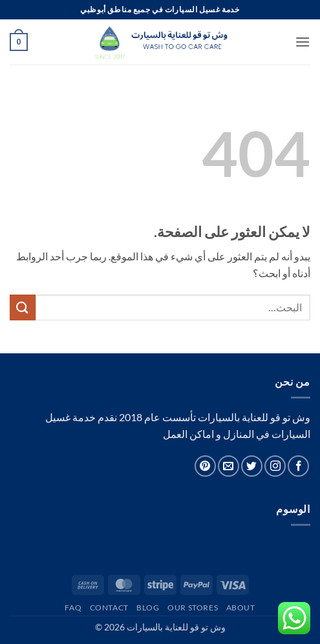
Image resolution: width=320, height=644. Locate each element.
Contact (109, 608)
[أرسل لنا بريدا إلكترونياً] (229, 466)
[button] (303, 42)
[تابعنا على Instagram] (275, 466)
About (241, 608)
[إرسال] (23, 307)
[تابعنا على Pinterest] (205, 466)
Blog (148, 608)
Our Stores (193, 608)
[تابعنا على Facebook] (298, 466)
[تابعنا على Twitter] (252, 466)
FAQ (73, 608)
